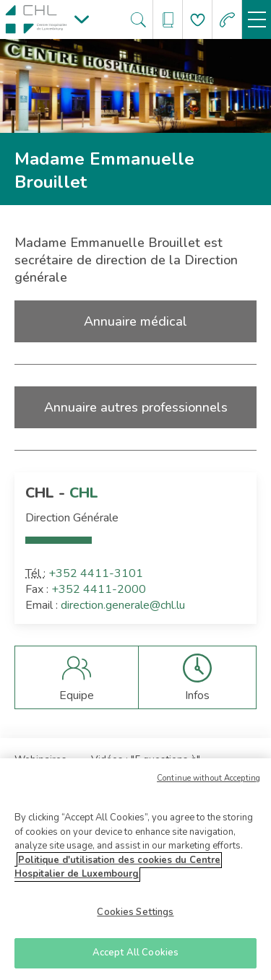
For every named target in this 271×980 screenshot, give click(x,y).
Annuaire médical (135, 321)
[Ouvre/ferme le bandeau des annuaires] (168, 20)
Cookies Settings (135, 916)
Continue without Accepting (208, 782)
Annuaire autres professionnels (136, 407)
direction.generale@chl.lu (123, 605)
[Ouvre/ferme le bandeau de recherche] (138, 20)
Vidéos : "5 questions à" (146, 759)
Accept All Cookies (135, 958)
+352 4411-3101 (96, 573)
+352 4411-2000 (99, 589)
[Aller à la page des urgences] (227, 20)
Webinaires (40, 759)
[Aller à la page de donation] (198, 20)
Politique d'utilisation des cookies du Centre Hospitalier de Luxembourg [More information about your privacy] (117, 872)
